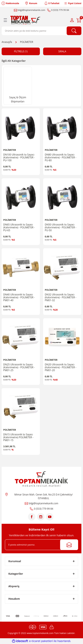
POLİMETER (27, 42)
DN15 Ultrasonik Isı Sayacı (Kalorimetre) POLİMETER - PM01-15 (18, 437)
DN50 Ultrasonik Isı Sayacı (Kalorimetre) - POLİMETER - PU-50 (61, 228)
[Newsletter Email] (41, 545)
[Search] (41, 31)
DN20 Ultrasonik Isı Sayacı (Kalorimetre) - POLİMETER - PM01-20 (61, 367)
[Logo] (26, 20)
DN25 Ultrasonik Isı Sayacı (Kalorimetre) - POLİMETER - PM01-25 (19, 367)
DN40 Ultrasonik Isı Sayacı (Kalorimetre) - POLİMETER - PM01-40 (19, 297)
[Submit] (69, 545)
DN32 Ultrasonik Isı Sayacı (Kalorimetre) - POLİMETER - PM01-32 (61, 297)
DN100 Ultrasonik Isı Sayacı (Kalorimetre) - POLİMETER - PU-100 (19, 158)
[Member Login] (72, 20)
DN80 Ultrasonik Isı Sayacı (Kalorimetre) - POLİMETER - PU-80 (61, 158)
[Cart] (79, 20)
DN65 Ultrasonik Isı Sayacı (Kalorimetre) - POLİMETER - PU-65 (19, 228)
